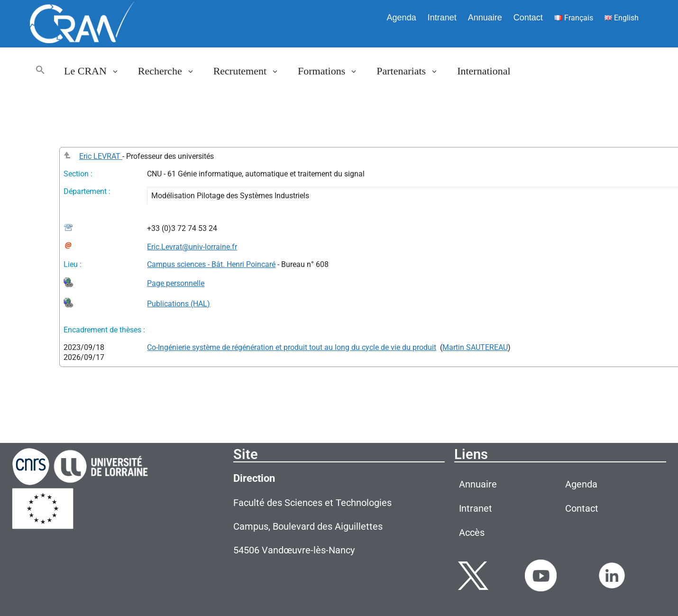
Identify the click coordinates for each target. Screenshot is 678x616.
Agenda (402, 18)
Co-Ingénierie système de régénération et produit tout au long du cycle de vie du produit (292, 347)
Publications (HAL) (179, 304)
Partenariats (412, 71)
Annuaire (485, 18)
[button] (40, 71)
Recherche (171, 71)
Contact (528, 18)
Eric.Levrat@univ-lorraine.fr (192, 247)
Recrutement (251, 71)
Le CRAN (96, 71)
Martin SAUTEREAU (475, 347)
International (484, 71)
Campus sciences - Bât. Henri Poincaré (211, 264)
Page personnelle (176, 283)
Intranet (442, 18)
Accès (472, 533)
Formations (332, 71)
